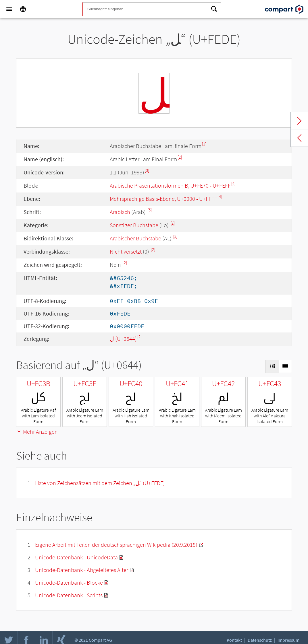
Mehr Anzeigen (37, 432)
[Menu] (9, 9)
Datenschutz (260, 640)
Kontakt (234, 640)
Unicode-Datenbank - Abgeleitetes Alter (82, 570)
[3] (147, 170)
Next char (299, 121)
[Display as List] (285, 366)
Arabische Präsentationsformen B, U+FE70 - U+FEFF (170, 185)
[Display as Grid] (272, 366)
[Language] (23, 9)
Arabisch (120, 212)
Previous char (299, 138)
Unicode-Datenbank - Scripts (69, 595)
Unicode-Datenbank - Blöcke (69, 582)
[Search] (214, 9)
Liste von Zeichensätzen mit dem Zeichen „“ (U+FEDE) (100, 483)
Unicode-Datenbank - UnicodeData (76, 557)
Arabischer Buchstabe (135, 238)
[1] (204, 144)
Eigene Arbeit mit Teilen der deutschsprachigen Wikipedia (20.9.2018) (116, 545)
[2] (180, 157)
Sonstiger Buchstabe (134, 225)
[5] (150, 210)
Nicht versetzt (126, 251)
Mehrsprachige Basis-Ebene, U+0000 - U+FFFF (163, 199)
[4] (233, 183)
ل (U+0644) (123, 339)
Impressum (288, 640)
